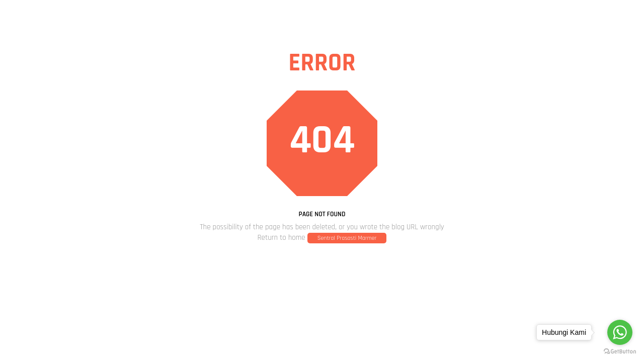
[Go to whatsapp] (620, 332)
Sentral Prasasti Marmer (347, 238)
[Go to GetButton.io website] (620, 352)
